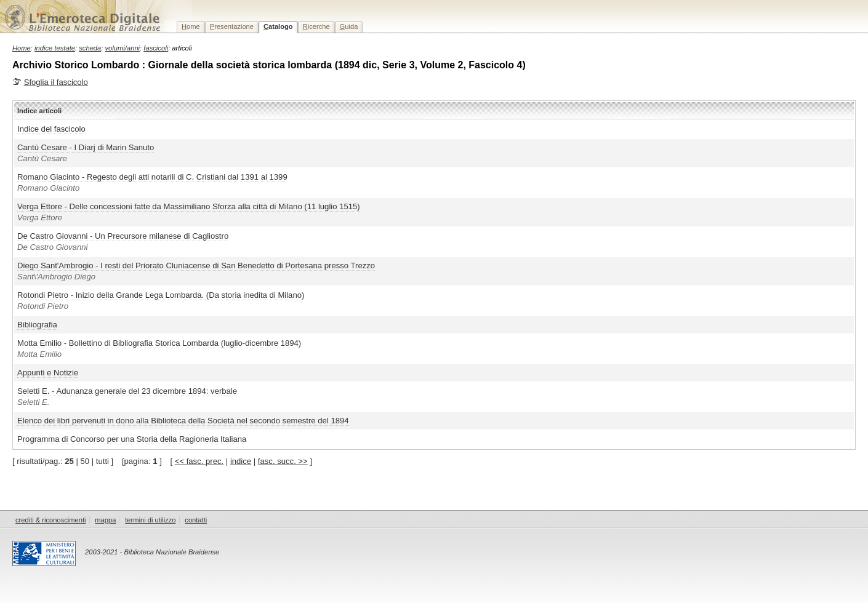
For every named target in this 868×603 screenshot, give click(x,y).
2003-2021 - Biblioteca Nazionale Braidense (152, 552)
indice (241, 461)
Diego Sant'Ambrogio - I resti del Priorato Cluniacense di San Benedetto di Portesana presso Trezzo (196, 266)
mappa (105, 520)
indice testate (55, 48)
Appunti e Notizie (48, 373)
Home (22, 48)
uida (349, 26)
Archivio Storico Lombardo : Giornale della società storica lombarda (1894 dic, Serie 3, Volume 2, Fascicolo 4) (269, 65)
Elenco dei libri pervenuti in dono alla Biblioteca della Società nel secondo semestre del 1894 (183, 421)
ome (191, 26)
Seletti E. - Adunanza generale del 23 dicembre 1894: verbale (127, 391)
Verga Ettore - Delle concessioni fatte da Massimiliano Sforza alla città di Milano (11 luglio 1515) (189, 206)
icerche (316, 26)
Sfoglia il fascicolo (56, 82)
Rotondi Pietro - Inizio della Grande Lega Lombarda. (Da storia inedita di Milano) (161, 295)
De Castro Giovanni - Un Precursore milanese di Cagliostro (123, 236)
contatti (196, 520)
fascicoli (156, 48)
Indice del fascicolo (51, 129)
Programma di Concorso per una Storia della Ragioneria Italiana (132, 439)
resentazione (232, 26)
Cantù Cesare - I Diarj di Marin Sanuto (86, 147)
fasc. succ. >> (283, 461)
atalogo (278, 26)
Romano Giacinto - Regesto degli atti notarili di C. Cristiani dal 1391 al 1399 (152, 177)
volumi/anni (123, 48)
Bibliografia (37, 325)
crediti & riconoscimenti (51, 520)
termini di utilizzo (150, 520)
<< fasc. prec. (199, 461)
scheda (90, 48)
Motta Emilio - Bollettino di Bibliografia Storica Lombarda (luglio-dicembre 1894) (159, 343)
